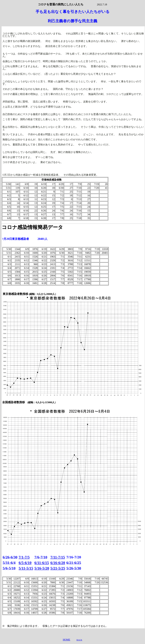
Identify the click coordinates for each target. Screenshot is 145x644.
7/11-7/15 (58, 557)
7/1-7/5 (24, 557)
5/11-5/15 (26, 568)
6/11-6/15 (42, 563)
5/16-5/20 (42, 568)
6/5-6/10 (25, 563)
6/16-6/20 (58, 563)
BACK (79, 640)
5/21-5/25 (58, 568)
